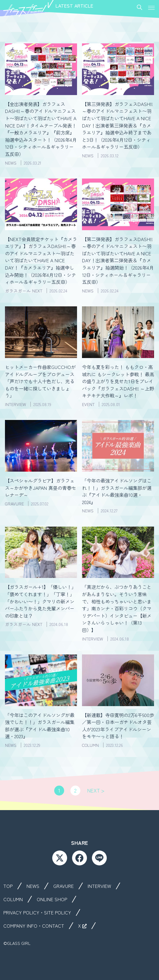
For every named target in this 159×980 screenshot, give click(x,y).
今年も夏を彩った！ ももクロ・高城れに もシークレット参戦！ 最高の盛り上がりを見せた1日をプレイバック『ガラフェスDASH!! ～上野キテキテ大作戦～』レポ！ (118, 381)
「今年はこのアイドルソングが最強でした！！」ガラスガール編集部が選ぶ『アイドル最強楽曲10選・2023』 (40, 726)
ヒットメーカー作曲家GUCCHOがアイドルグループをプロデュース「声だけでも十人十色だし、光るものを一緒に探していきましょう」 (40, 381)
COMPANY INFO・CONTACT (34, 926)
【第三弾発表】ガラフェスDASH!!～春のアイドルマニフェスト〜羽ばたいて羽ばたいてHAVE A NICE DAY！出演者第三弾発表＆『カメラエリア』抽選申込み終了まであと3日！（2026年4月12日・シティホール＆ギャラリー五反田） (117, 125)
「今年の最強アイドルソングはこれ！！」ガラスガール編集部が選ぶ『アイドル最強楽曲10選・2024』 (117, 491)
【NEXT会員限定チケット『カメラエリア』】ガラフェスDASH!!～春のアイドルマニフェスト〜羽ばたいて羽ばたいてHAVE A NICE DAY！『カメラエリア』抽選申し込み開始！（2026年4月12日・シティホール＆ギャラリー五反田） (41, 260)
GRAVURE (63, 886)
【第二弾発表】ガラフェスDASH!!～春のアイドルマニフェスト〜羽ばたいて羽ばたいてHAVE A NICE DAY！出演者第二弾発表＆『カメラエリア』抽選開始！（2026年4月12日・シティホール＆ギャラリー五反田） (118, 260)
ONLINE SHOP (52, 899)
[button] (152, 7)
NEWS (33, 886)
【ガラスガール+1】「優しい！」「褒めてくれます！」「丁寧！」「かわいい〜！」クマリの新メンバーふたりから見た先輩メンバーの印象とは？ (40, 601)
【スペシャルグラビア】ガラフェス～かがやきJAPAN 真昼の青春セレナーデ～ (40, 488)
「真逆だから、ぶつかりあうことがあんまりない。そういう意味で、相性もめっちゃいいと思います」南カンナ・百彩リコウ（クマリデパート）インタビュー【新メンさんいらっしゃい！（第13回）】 (117, 608)
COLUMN (13, 899)
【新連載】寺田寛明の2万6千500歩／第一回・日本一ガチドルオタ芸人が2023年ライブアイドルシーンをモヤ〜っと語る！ (118, 726)
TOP (8, 886)
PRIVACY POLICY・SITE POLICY (37, 912)
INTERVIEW (99, 886)
